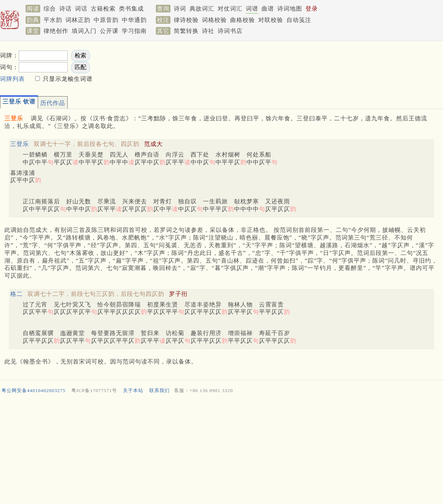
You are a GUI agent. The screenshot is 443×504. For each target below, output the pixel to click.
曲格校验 (243, 20)
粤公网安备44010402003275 (33, 390)
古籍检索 (103, 9)
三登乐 (20, 144)
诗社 (208, 31)
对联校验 (271, 20)
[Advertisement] (308, 66)
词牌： (9, 55)
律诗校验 (186, 20)
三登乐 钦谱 (19, 101)
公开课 (109, 31)
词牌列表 (12, 79)
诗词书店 (230, 31)
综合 (50, 9)
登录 (312, 9)
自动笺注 (299, 20)
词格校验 (214, 20)
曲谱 (268, 9)
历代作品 (53, 103)
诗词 (180, 9)
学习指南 (134, 31)
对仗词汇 (230, 9)
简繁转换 (186, 31)
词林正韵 (78, 20)
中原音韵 (106, 20)
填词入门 (84, 31)
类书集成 (131, 9)
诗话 (65, 9)
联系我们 (159, 390)
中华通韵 (134, 20)
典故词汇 (202, 9)
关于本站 (133, 390)
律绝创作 (56, 31)
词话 (81, 9)
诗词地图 (290, 9)
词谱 (252, 9)
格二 (16, 294)
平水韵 (53, 20)
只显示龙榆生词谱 (67, 79)
